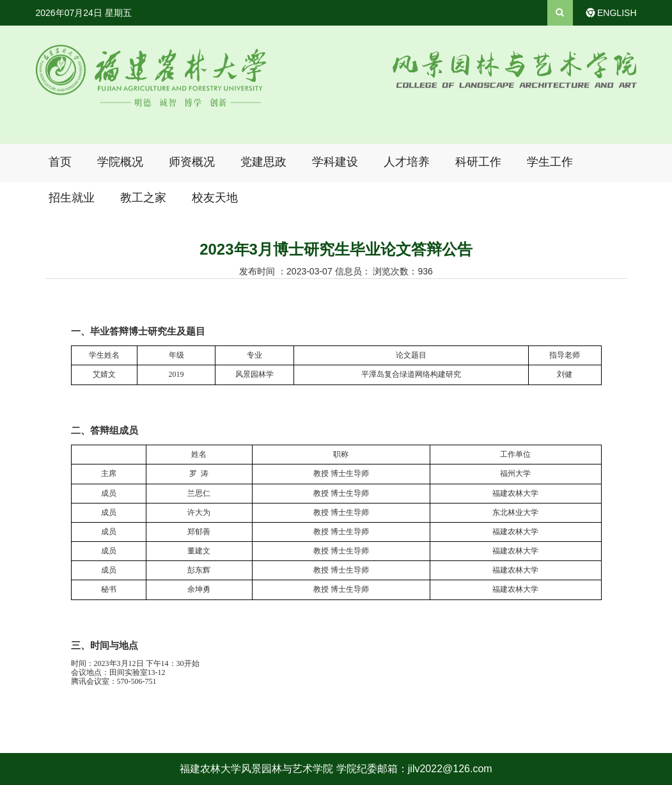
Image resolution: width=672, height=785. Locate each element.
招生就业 (72, 198)
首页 (60, 162)
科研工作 (478, 162)
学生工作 (550, 162)
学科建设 (335, 162)
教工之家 (143, 198)
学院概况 (120, 162)
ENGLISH (617, 13)
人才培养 (407, 162)
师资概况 (192, 162)
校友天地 (215, 198)
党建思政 (263, 162)
